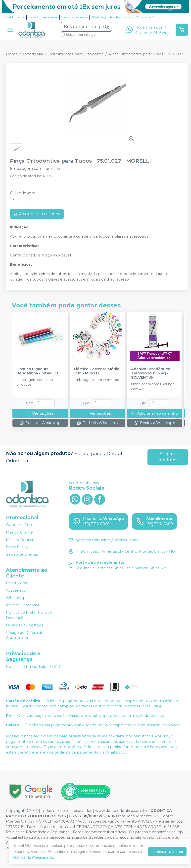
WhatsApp (99, 17)
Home (12, 54)
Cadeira (67, 17)
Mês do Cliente (19, 532)
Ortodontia (33, 54)
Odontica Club (147, 17)
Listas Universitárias (43, 17)
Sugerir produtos (168, 457)
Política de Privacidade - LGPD (33, 667)
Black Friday (17, 547)
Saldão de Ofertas (22, 554)
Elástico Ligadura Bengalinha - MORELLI (37, 371)
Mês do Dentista (21, 540)
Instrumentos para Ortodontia (76, 54)
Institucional (16, 17)
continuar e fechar (167, 851)
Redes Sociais (121, 17)
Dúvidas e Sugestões (24, 625)
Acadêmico (16, 590)
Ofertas (82, 17)
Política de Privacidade (33, 857)
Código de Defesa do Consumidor (25, 635)
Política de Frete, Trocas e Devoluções (29, 615)
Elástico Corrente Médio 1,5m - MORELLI (97, 371)
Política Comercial (22, 605)
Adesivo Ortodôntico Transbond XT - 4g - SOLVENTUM (151, 373)
